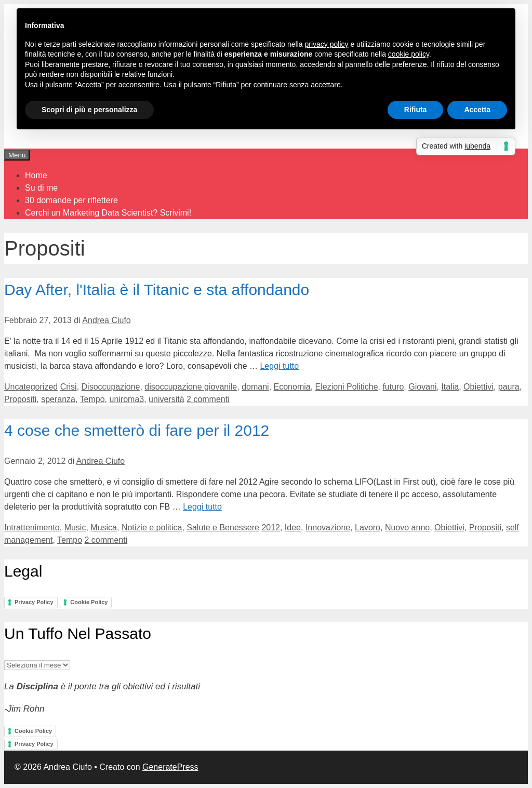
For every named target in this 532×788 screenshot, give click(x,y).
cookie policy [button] (409, 54)
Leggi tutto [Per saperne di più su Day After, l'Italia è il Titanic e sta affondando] (279, 366)
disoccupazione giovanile (191, 387)
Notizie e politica (152, 527)
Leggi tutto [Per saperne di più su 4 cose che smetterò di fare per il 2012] (202, 507)
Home (36, 175)
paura (509, 387)
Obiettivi (478, 387)
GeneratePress (170, 767)
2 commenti (208, 399)
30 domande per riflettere (71, 200)
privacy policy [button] (327, 44)
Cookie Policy (89, 602)
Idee (293, 527)
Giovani (422, 387)
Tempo (92, 399)
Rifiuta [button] (416, 110)
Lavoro (368, 527)
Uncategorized (31, 387)
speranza (58, 399)
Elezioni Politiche (347, 387)
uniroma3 (127, 399)
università (166, 399)
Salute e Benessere (223, 527)
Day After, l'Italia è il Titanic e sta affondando (157, 290)
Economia (292, 387)
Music (75, 527)
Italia (450, 387)
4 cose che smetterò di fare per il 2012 (137, 430)
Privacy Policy (34, 602)
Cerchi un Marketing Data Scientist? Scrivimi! (108, 213)
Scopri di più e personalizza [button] (89, 110)
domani (255, 387)
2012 (271, 527)
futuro (393, 387)
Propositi (20, 399)
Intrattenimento (32, 527)
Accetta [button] (477, 110)
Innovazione (328, 527)
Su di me (41, 188)
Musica (104, 527)
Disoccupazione (111, 387)
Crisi (69, 387)
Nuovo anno (407, 527)
